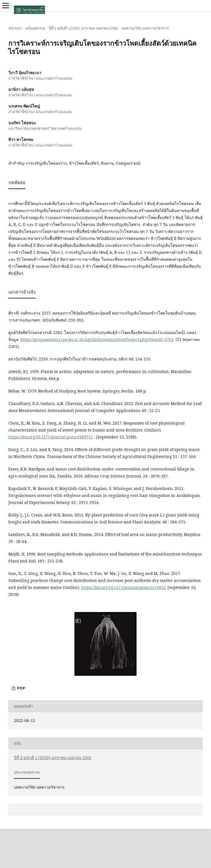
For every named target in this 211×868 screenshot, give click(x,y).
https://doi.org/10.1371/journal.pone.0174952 (123, 587)
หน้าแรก (15, 28)
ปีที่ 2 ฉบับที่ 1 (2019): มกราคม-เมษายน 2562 (83, 28)
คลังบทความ (35, 28)
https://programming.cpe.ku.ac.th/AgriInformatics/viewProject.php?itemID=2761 (97, 339)
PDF (21, 688)
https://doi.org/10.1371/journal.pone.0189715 (51, 437)
